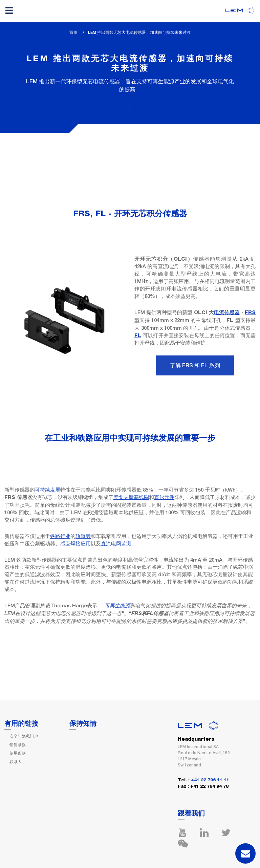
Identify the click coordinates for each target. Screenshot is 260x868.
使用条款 (18, 753)
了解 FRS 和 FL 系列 (195, 365)
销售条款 (18, 745)
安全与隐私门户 (24, 736)
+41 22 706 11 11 (210, 780)
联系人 (16, 762)
